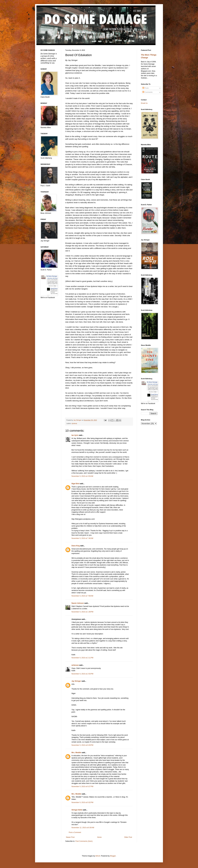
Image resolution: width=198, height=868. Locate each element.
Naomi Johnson (78, 603)
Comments (147, 92)
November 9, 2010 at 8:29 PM (82, 745)
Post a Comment (75, 832)
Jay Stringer (76, 681)
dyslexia (74, 423)
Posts (146, 88)
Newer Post (70, 837)
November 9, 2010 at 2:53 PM (82, 674)
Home (99, 837)
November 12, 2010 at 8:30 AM (83, 828)
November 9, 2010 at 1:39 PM (82, 612)
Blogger (113, 856)
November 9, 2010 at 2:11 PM (82, 658)
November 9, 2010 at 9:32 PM (82, 802)
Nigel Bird (75, 484)
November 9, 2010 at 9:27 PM (82, 787)
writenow (75, 665)
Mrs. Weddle (76, 753)
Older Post (128, 837)
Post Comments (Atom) (84, 841)
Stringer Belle (77, 810)
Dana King (76, 546)
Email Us (144, 103)
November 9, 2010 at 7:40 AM (82, 538)
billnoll (98, 856)
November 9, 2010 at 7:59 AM (82, 596)
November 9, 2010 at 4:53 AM (82, 476)
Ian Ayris (75, 435)
